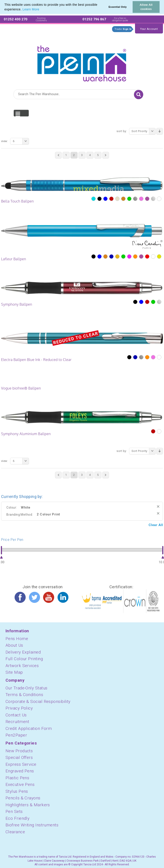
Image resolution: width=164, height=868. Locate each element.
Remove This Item (158, 506)
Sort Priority (144, 131)
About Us (14, 645)
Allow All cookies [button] (146, 7)
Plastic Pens (17, 778)
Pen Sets (14, 811)
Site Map (14, 672)
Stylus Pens (17, 791)
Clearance (15, 832)
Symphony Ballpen (17, 304)
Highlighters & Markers (28, 805)
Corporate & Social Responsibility (38, 701)
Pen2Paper (16, 735)
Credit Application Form (29, 728)
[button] (41, 10)
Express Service (21, 764)
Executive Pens (20, 784)
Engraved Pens (20, 771)
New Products (19, 751)
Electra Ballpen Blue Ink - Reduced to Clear (36, 360)
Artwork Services (22, 666)
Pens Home (17, 639)
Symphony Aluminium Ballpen (26, 434)
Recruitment (17, 722)
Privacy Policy (19, 708)
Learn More (31, 9)
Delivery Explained (23, 652)
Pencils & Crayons (23, 798)
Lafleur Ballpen (14, 259)
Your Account (149, 29)
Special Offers (19, 757)
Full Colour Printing (24, 659)
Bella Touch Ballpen (17, 201)
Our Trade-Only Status (26, 688)
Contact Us (16, 715)
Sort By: (122, 131)
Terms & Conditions (24, 695)
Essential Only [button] (118, 7)
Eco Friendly (17, 818)
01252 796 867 (94, 19)
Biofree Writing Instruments (32, 825)
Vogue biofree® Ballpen (21, 388)
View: (5, 141)
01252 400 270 (16, 19)
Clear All (156, 525)
